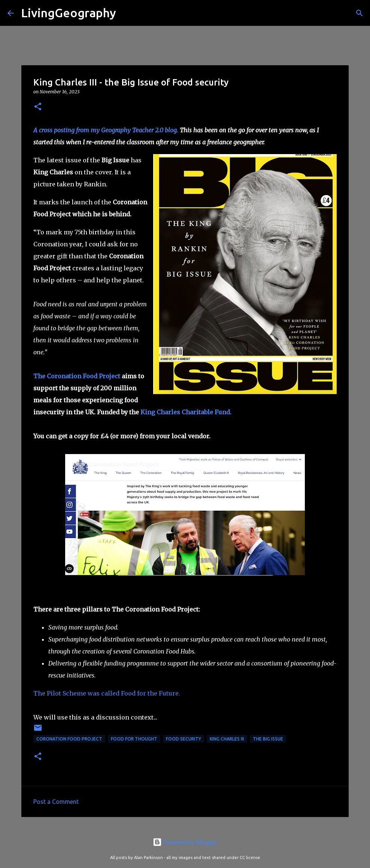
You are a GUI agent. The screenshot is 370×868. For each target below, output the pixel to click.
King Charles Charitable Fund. (186, 412)
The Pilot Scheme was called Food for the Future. (107, 693)
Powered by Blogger (185, 842)
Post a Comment (56, 802)
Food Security (184, 739)
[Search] (127, 13)
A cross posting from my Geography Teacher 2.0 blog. (106, 130)
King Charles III (227, 739)
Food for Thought (134, 739)
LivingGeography (69, 13)
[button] (38, 107)
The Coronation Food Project (77, 376)
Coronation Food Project (69, 739)
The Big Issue (268, 739)
